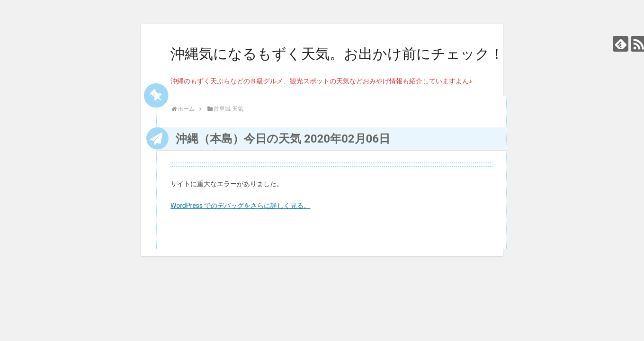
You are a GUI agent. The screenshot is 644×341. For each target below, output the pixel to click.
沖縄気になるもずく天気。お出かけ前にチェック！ (337, 54)
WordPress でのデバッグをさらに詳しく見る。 (241, 206)
